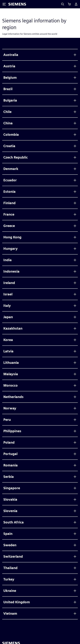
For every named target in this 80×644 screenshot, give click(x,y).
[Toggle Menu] (4, 4)
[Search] (63, 4)
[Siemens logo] (17, 4)
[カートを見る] (69, 4)
